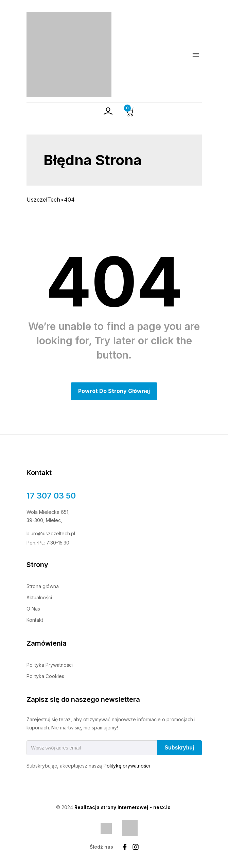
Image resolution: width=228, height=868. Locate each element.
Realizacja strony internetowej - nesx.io (122, 807)
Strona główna (43, 586)
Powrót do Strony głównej (114, 391)
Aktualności (39, 597)
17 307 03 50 (51, 496)
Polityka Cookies (45, 676)
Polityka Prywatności (50, 665)
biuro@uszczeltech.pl (51, 533)
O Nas (33, 609)
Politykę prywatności (127, 766)
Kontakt (35, 620)
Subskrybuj (179, 748)
